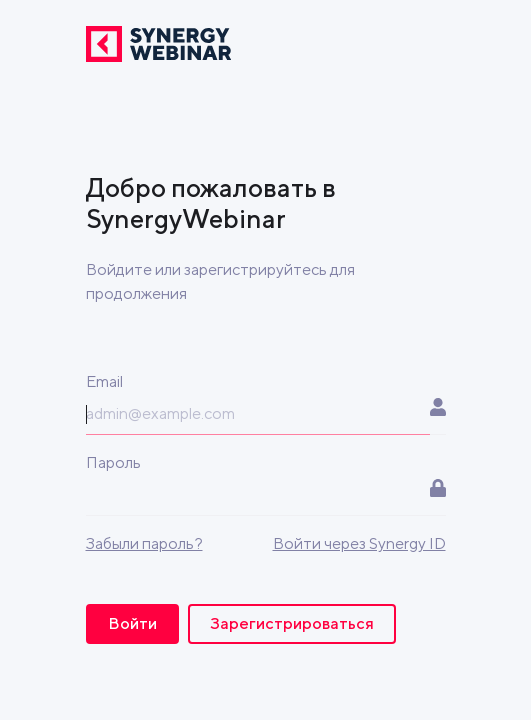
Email (104, 381)
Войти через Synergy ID (359, 543)
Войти (132, 623)
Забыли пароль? (144, 543)
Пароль (113, 462)
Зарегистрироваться (292, 623)
